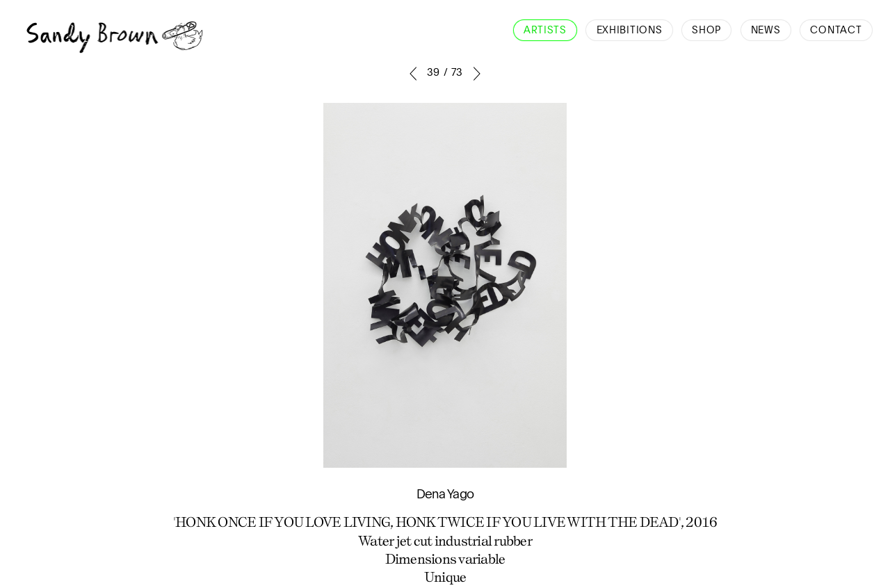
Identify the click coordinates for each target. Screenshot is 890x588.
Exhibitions (630, 31)
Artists (545, 31)
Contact (836, 31)
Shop (706, 31)
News (766, 31)
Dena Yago (445, 495)
